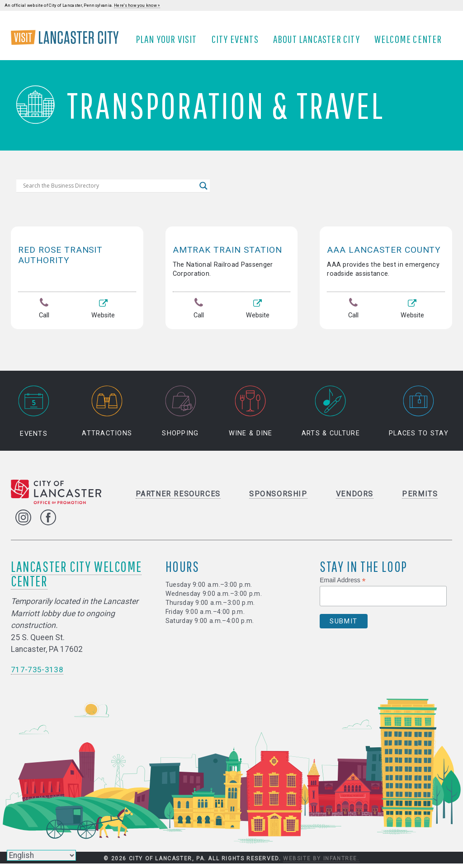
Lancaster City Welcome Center (76, 578)
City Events (238, 42)
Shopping (180, 416)
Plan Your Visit (169, 42)
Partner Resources (178, 498)
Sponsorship (278, 498)
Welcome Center (411, 42)
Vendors (355, 498)
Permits (420, 498)
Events (34, 416)
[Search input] (109, 192)
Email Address (343, 585)
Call (44, 316)
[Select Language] (41, 855)
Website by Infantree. (321, 863)
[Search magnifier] (203, 192)
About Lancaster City (319, 42)
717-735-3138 (37, 674)
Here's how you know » (137, 5)
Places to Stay (419, 416)
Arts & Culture (331, 416)
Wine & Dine (251, 416)
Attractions (107, 416)
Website (103, 316)
